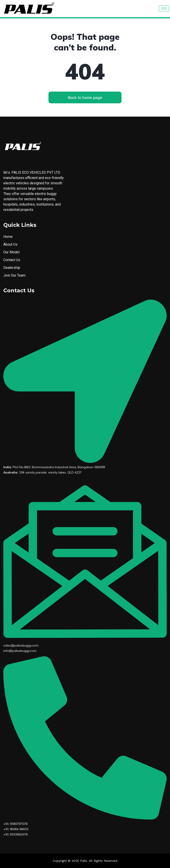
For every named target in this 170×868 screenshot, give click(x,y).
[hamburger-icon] (164, 9)
